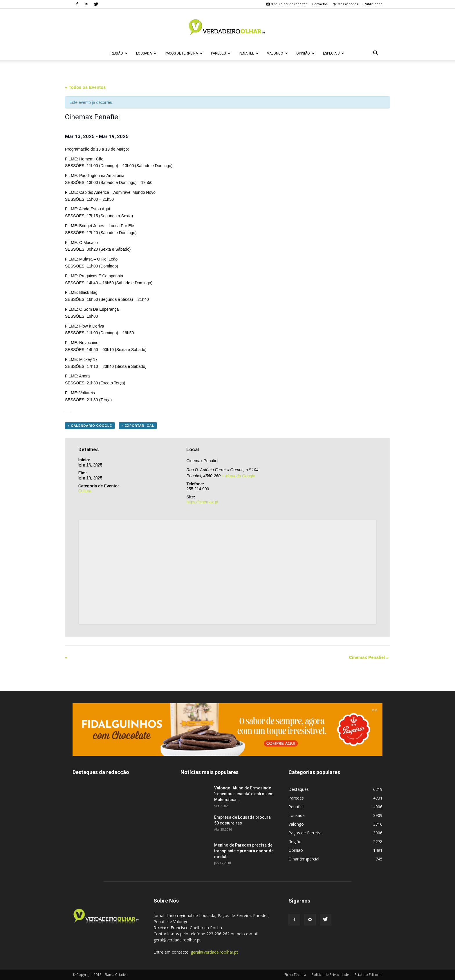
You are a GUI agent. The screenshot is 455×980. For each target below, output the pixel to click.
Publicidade (373, 4)
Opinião (305, 53)
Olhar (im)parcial (304, 859)
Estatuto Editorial (369, 975)
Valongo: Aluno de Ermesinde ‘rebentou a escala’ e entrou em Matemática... (244, 794)
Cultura (85, 491)
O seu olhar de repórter (286, 4)
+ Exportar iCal (138, 426)
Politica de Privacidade (330, 975)
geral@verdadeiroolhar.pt (214, 952)
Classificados (346, 4)
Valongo (277, 53)
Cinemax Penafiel (369, 657)
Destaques (299, 789)
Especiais (334, 53)
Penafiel (249, 53)
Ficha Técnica (295, 975)
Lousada (146, 53)
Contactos (320, 4)
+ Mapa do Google (239, 476)
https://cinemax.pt (202, 502)
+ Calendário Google (90, 426)
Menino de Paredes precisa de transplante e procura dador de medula (244, 851)
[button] (375, 53)
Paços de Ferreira (184, 53)
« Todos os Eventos (85, 87)
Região (119, 53)
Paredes (221, 53)
